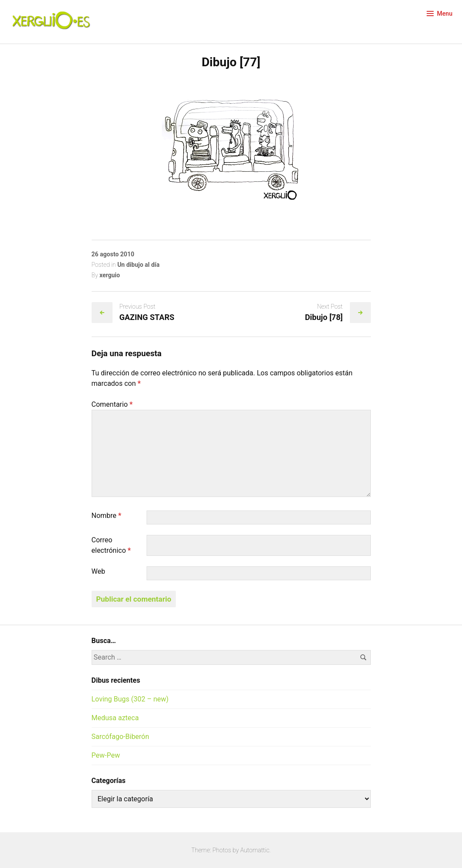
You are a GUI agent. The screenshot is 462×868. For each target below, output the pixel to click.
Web (98, 571)
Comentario (112, 404)
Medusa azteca (115, 718)
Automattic (255, 850)
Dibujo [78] (324, 317)
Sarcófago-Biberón (120, 737)
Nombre (107, 516)
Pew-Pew (106, 755)
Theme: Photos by (216, 850)
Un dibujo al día (139, 265)
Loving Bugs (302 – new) (130, 699)
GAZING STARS (147, 317)
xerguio (110, 275)
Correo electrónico (111, 545)
